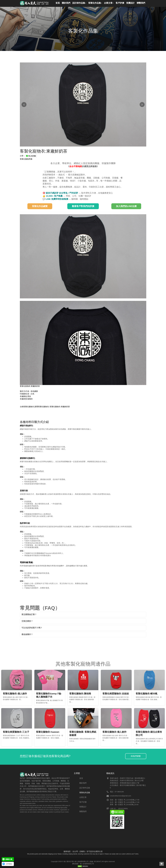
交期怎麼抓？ (27, 621)
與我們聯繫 (136, 756)
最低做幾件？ (27, 634)
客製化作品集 (85, 793)
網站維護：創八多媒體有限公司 (83, 864)
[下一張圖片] (142, 105)
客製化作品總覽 (40, 206)
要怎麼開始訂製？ (29, 614)
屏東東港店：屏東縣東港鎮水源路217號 (125, 783)
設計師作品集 (85, 788)
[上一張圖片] (24, 105)
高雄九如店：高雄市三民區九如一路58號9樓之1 (128, 778)
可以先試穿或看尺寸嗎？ (32, 628)
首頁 (81, 778)
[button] (162, 864)
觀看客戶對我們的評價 (83, 206)
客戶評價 (83, 802)
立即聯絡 (9, 864)
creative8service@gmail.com (121, 796)
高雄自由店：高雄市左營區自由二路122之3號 (127, 780)
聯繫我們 (83, 811)
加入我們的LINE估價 (126, 206)
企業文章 (83, 797)
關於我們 (83, 783)
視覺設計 (83, 807)
